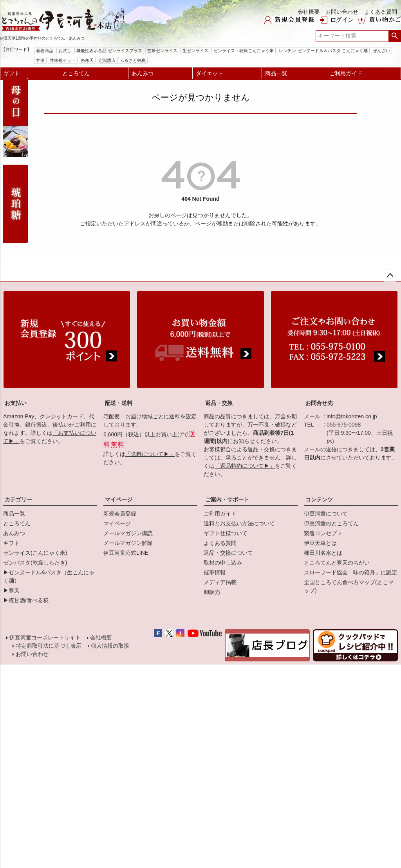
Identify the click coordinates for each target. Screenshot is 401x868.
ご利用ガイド (346, 73)
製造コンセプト (323, 533)
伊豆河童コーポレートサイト (45, 638)
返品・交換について (228, 553)
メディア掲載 (220, 582)
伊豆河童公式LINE (126, 553)
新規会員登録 (120, 514)
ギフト (12, 73)
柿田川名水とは (323, 553)
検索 (395, 36)
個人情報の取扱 (110, 647)
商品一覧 (276, 73)
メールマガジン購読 (128, 533)
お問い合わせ (342, 12)
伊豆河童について (326, 514)
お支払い (16, 403)
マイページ (119, 499)
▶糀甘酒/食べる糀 (26, 600)
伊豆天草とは (320, 543)
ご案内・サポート (227, 499)
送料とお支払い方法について (239, 523)
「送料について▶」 (150, 454)
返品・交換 (219, 403)
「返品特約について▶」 (245, 466)
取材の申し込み (223, 563)
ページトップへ (390, 275)
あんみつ (143, 73)
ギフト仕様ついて (226, 533)
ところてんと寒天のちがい (337, 563)
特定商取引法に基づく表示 (48, 647)
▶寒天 (11, 590)
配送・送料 (119, 403)
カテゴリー (18, 499)
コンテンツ (319, 499)
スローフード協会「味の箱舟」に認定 (350, 572)
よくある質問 (381, 12)
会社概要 (309, 12)
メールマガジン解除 (128, 543)
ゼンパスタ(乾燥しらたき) (35, 563)
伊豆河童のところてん (331, 523)
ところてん (76, 73)
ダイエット (210, 73)
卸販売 (212, 592)
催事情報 (215, 572)
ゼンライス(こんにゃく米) (35, 553)
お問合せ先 (319, 403)
